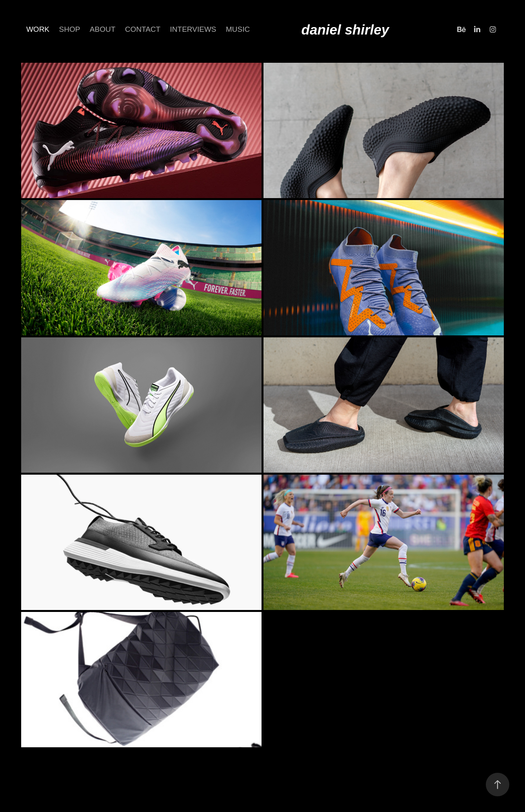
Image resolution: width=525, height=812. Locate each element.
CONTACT (143, 29)
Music (238, 29)
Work (38, 29)
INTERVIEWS (193, 29)
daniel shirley (345, 30)
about (103, 29)
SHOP (70, 29)
